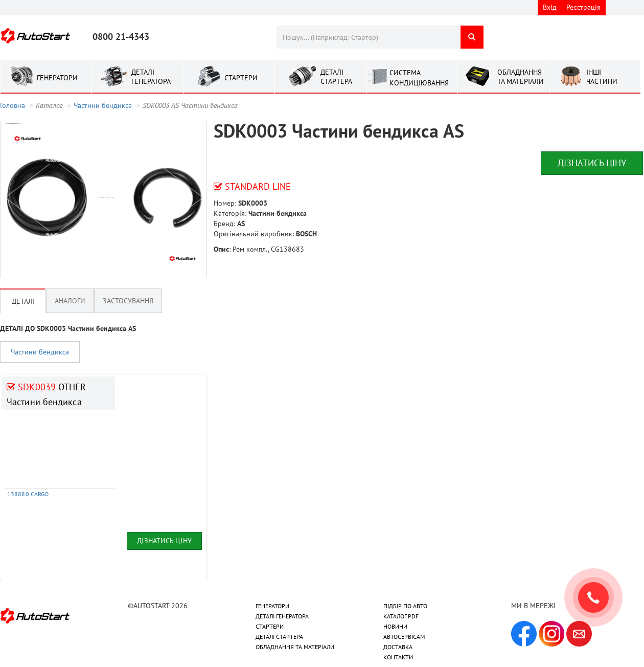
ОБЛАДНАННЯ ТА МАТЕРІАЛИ (295, 647)
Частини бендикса (103, 105)
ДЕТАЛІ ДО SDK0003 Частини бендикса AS (68, 328)
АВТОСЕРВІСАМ (404, 637)
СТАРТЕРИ (270, 626)
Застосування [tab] (128, 301)
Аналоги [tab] (70, 301)
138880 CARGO (28, 494)
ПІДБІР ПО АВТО (405, 606)
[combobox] (368, 37)
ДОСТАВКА (398, 647)
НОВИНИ (395, 626)
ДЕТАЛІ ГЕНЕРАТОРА (282, 616)
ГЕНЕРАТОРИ (272, 606)
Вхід (550, 7)
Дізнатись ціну (592, 163)
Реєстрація (583, 7)
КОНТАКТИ (398, 657)
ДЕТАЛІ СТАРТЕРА (279, 637)
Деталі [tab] (23, 301)
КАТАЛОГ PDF (401, 616)
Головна (13, 105)
